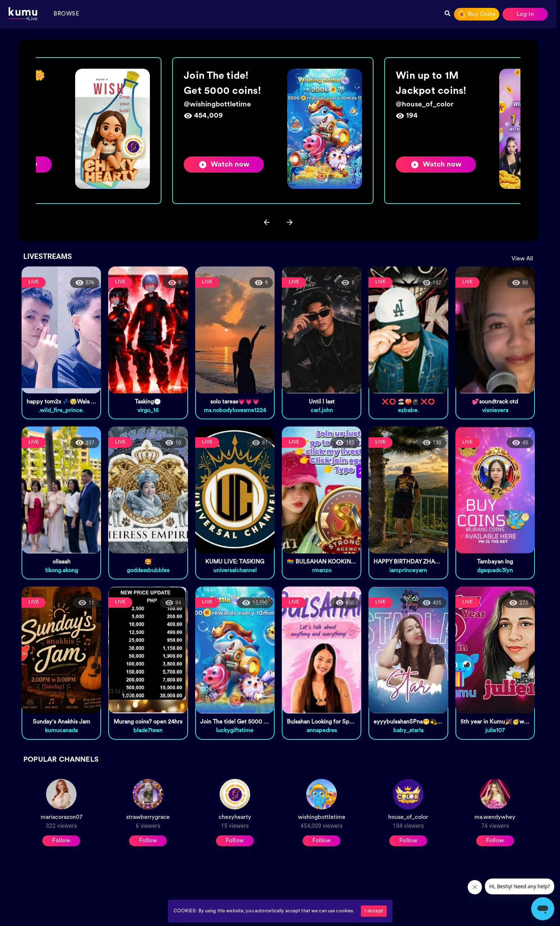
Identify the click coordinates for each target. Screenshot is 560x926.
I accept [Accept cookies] (374, 911)
